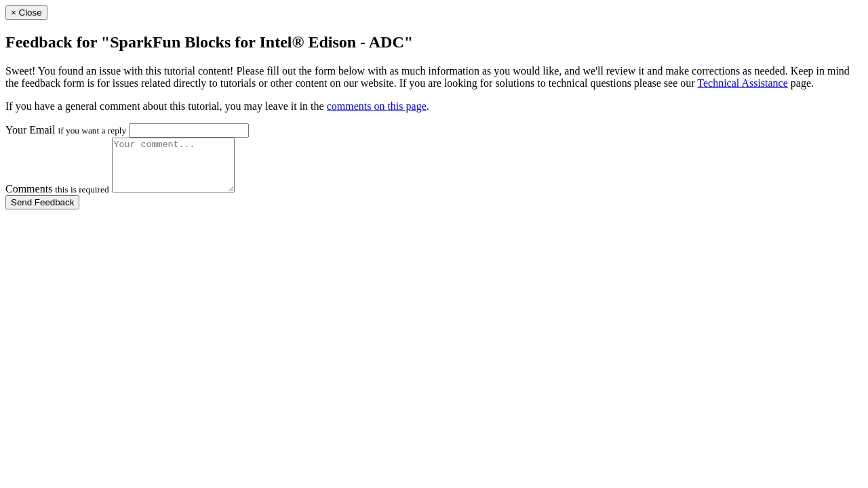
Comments (57, 199)
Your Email (66, 130)
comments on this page (377, 106)
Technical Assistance (743, 83)
